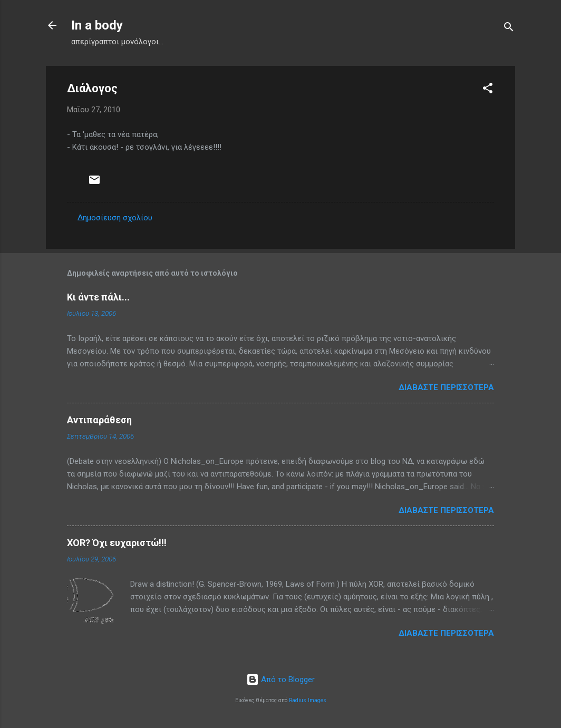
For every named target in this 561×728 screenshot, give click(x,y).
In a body (97, 25)
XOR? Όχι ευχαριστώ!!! (117, 543)
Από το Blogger (280, 680)
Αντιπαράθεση (99, 420)
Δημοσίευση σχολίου (115, 218)
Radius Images (308, 700)
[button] (488, 90)
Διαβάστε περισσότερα (446, 387)
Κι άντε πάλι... (98, 297)
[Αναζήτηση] (509, 29)
